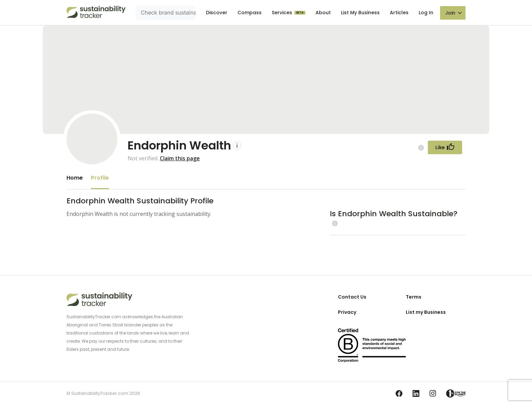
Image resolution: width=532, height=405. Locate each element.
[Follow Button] (445, 147)
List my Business (426, 312)
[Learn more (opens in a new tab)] (334, 223)
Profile (100, 178)
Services (283, 13)
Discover (217, 13)
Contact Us (352, 297)
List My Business (360, 13)
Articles (399, 13)
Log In (426, 13)
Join (450, 13)
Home (75, 178)
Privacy (347, 312)
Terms (414, 297)
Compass (250, 13)
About (323, 13)
